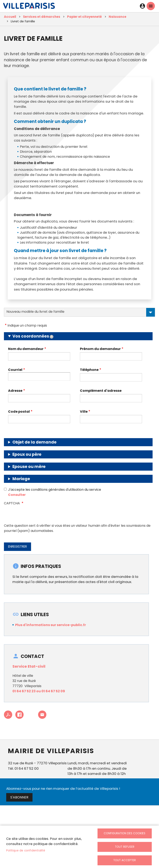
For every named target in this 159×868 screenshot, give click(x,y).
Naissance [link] (117, 17)
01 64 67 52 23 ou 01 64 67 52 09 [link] (39, 691)
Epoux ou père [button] (27, 454)
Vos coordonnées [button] (33, 336)
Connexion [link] (142, 6)
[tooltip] (52, 337)
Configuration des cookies (125, 833)
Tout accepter (125, 860)
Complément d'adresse (101, 391)
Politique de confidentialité (26, 851)
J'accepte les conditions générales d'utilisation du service (55, 490)
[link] (29, 7)
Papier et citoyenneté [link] (84, 17)
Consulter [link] (17, 495)
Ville (84, 412)
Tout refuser (125, 847)
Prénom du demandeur (100, 349)
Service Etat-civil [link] (29, 666)
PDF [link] (8, 715)
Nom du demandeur (26, 349)
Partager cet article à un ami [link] (42, 715)
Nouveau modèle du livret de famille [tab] (81, 312)
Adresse (15, 391)
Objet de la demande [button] (34, 442)
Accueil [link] (10, 17)
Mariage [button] (21, 479)
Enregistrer (17, 546)
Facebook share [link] (19, 715)
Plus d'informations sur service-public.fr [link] (51, 625)
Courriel (15, 370)
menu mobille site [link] (151, 6)
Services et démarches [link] (42, 17)
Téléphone (89, 370)
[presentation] (35, 515)
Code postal (19, 412)
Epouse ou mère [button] (29, 467)
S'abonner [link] (19, 797)
